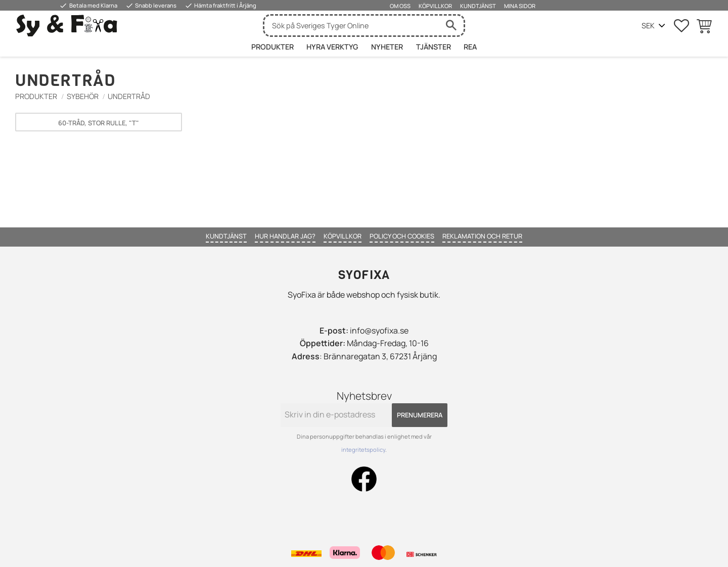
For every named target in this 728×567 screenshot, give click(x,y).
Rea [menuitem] (470, 47)
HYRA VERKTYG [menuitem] (332, 47)
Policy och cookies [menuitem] (402, 236)
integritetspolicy (363, 450)
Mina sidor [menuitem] (520, 6)
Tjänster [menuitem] (434, 47)
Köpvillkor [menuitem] (435, 6)
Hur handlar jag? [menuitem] (285, 236)
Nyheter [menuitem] (387, 47)
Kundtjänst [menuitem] (478, 6)
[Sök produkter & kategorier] (351, 26)
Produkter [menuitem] (272, 47)
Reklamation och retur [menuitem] (482, 236)
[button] (681, 26)
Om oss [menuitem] (400, 6)
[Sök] (451, 26)
